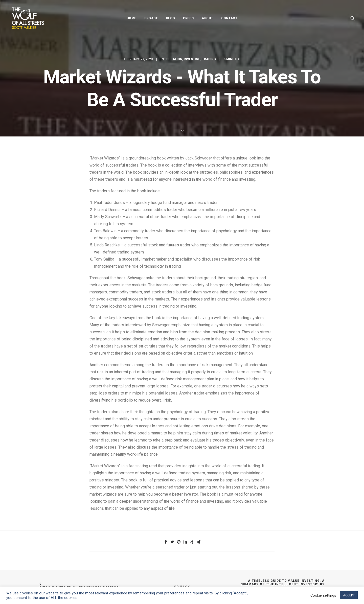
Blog (170, 18)
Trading (209, 59)
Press (188, 18)
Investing (192, 59)
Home (131, 18)
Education (173, 59)
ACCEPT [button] (349, 595)
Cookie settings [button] (323, 595)
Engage (151, 18)
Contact (229, 18)
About (207, 18)
